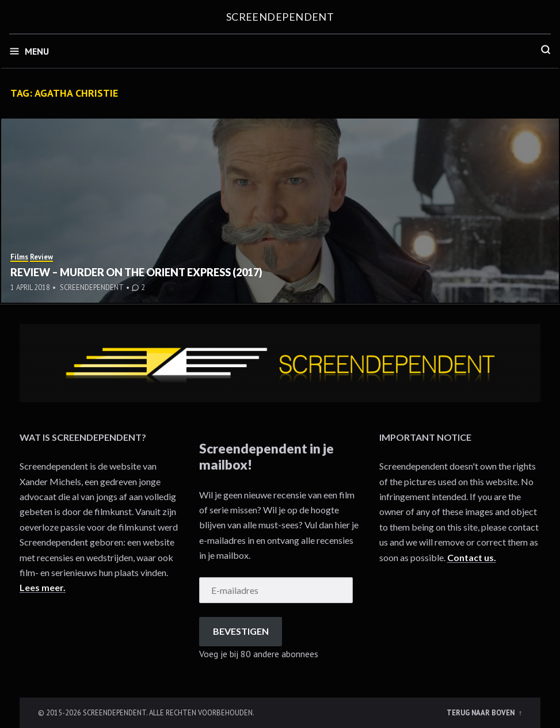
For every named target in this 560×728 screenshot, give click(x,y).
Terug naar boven (481, 712)
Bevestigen (241, 631)
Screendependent (280, 17)
